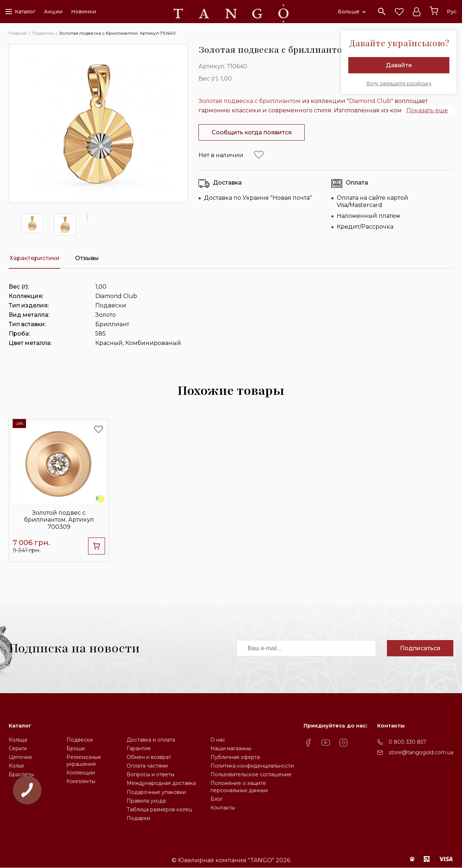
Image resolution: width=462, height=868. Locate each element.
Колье (16, 766)
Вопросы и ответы (151, 774)
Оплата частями (147, 766)
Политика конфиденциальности (252, 766)
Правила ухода (146, 801)
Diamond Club (370, 101)
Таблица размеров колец (159, 809)
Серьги (18, 748)
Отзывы (87, 258)
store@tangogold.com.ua (421, 752)
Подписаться (420, 648)
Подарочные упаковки (156, 792)
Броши (76, 748)
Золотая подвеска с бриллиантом (250, 101)
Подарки (138, 818)
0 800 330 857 (407, 742)
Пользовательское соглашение (251, 774)
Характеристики (34, 258)
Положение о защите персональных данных (239, 787)
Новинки (84, 12)
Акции (53, 12)
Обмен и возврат (149, 757)
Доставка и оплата (151, 740)
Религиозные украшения (84, 761)
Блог (217, 799)
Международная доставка (161, 783)
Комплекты (81, 781)
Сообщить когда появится (252, 132)
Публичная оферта (235, 757)
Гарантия (139, 748)
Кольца (18, 740)
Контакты (223, 808)
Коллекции (81, 773)
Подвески (80, 740)
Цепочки (20, 757)
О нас (218, 740)
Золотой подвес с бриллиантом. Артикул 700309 (59, 520)
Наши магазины (231, 748)
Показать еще (427, 110)
